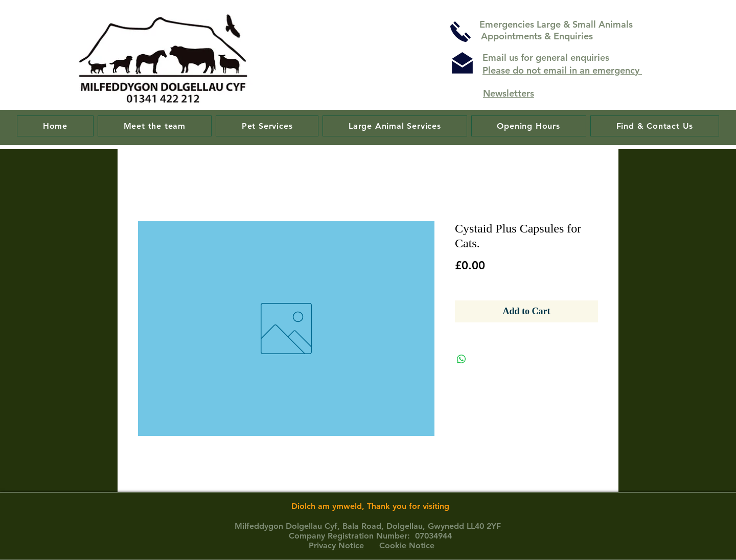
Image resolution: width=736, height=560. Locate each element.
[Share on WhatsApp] (462, 359)
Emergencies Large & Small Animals (557, 24)
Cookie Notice (407, 545)
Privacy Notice (336, 545)
